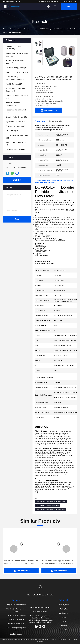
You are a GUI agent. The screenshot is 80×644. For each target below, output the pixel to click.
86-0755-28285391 (69, 1)
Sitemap (64, 626)
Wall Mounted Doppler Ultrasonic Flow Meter (51, 501)
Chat (69, 6)
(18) (12, 131)
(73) (17, 72)
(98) (17, 68)
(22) (17, 55)
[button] (14, 549)
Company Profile (64, 605)
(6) (16, 144)
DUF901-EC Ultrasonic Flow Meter (48, 505)
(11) (17, 137)
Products (13, 29)
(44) (15, 62)
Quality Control (64, 613)
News (64, 617)
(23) (14, 84)
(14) (15, 90)
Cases (64, 622)
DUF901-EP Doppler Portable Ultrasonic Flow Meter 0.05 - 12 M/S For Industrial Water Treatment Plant (21, 562)
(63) (13, 104)
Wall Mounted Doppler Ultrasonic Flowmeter (51, 509)
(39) (15, 122)
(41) (17, 97)
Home (5, 29)
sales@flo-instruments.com (48, 1)
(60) (14, 48)
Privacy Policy (64, 630)
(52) (15, 78)
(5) (16, 150)
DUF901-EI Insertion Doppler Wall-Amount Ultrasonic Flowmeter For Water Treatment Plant (57, 562)
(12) (17, 111)
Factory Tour (64, 609)
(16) (16, 117)
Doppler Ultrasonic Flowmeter (28, 29)
